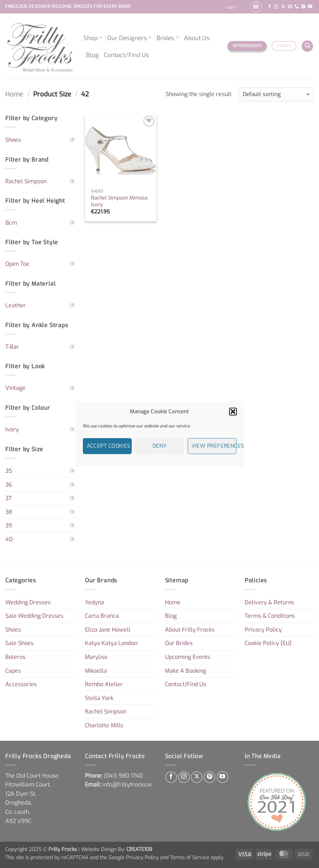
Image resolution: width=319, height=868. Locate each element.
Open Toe (17, 264)
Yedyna (95, 602)
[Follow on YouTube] (310, 7)
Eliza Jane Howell (108, 630)
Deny (160, 446)
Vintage (15, 388)
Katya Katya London (111, 643)
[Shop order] (276, 94)
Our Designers (129, 38)
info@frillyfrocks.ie (127, 785)
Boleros (15, 657)
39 (9, 525)
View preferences (214, 446)
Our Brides (179, 643)
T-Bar (12, 347)
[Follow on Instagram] (276, 7)
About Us (197, 38)
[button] (233, 411)
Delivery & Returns (269, 602)
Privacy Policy (263, 630)
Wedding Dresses (28, 602)
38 (9, 512)
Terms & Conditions (270, 616)
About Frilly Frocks (190, 630)
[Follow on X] (283, 7)
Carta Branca (102, 616)
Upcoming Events (188, 657)
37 (8, 498)
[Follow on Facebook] (269, 7)
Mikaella (96, 671)
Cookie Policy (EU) (268, 643)
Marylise (96, 657)
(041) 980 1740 (123, 776)
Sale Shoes (19, 643)
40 (9, 539)
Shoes (13, 140)
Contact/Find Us (126, 55)
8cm (11, 223)
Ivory (12, 429)
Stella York (99, 698)
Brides (168, 38)
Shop (93, 38)
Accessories (21, 684)
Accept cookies (109, 446)
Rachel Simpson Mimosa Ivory (119, 201)
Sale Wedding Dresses (34, 616)
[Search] (307, 46)
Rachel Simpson (26, 181)
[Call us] (297, 7)
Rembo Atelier (104, 684)
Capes (13, 671)
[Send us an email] (290, 7)
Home (14, 94)
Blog (92, 55)
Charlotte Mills (104, 725)
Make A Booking (186, 671)
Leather (16, 305)
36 (9, 485)
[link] (123, 776)
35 (9, 471)
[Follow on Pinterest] (303, 7)
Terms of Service (190, 858)
